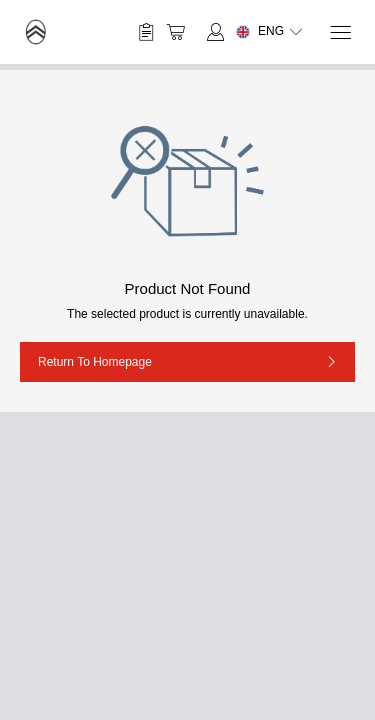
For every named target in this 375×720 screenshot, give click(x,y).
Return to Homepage (95, 362)
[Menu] (339, 32)
